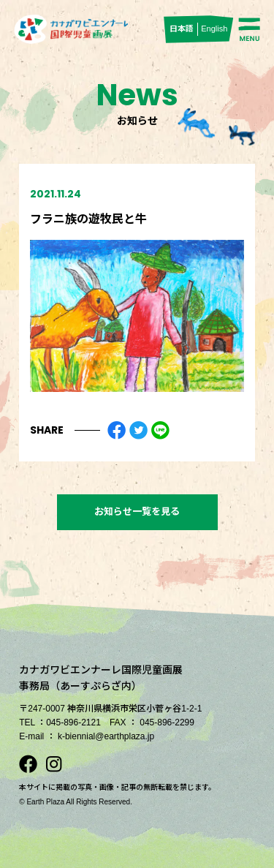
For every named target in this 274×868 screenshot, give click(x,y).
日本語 (182, 29)
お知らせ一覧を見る (137, 512)
